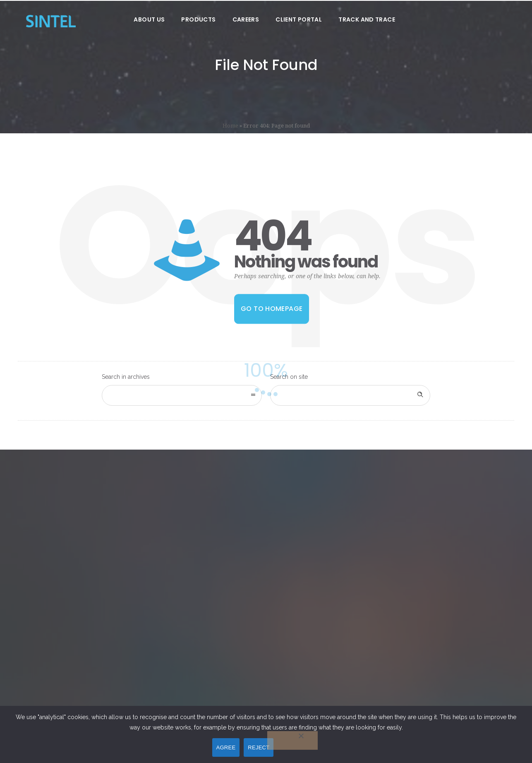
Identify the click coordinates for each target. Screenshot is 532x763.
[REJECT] (292, 740)
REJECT (259, 747)
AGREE (226, 747)
